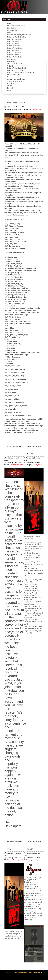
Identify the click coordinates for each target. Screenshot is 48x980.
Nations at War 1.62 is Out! (16, 103)
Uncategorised (37, 109)
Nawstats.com (32, 909)
